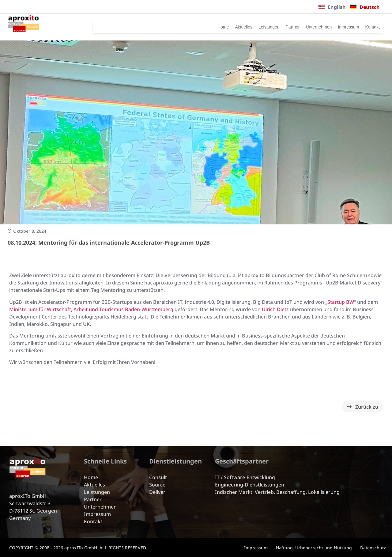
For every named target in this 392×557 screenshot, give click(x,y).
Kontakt (370, 27)
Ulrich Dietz (275, 309)
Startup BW (341, 302)
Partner (269, 27)
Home (184, 27)
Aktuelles (209, 27)
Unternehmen (302, 27)
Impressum (339, 27)
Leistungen (240, 27)
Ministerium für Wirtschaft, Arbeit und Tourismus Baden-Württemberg (91, 309)
